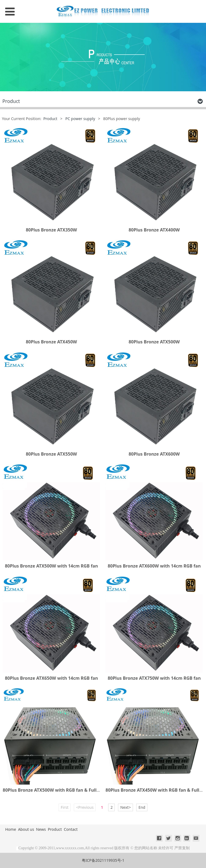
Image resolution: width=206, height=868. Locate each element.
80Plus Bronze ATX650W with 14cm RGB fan (51, 678)
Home (11, 829)
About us (26, 829)
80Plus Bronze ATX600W (154, 454)
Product (50, 119)
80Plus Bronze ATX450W (51, 342)
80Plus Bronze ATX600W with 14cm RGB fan (154, 566)
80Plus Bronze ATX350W (51, 230)
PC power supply (80, 119)
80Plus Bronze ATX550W (51, 454)
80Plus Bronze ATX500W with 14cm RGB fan (51, 566)
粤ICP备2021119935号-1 (103, 860)
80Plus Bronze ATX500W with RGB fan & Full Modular (59, 790)
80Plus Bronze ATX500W (154, 342)
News (41, 829)
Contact (71, 829)
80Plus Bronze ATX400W (154, 230)
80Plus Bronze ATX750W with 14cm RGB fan (154, 678)
